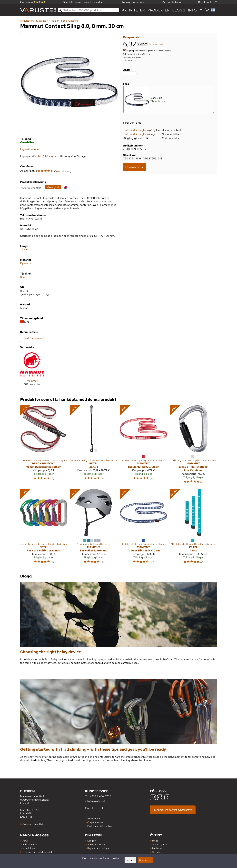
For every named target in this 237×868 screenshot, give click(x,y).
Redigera (130, 860)
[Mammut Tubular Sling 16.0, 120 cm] (143, 528)
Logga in (92, 841)
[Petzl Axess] (193, 528)
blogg (179, 10)
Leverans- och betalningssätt (37, 852)
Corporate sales (95, 822)
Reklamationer (30, 844)
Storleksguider (160, 844)
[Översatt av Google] (31, 187)
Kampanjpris (131, 37)
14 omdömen (63, 171)
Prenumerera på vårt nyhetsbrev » (173, 810)
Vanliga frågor (94, 818)
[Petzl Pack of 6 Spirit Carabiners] (44, 528)
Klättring (42, 21)
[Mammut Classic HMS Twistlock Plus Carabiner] (193, 446)
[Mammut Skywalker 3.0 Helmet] (94, 528)
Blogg (155, 841)
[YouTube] (167, 798)
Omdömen (33, 2)
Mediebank (158, 848)
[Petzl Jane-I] (94, 446)
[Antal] (129, 73)
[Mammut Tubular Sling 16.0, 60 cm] (143, 446)
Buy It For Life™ (207, 2)
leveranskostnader (157, 44)
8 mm (24, 277)
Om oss (156, 852)
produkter (159, 10)
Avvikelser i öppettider (34, 824)
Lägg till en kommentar (34, 338)
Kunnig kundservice (133, 2)
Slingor (74, 21)
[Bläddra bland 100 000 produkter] (89, 10)
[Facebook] (153, 798)
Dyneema (26, 263)
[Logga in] (201, 10)
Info (193, 10)
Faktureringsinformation (100, 826)
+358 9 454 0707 (100, 796)
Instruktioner (29, 848)
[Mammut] (32, 372)
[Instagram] (160, 798)
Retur (25, 841)
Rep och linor (58, 21)
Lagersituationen (30, 149)
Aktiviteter (133, 10)
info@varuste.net (95, 801)
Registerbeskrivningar (98, 848)
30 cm (24, 250)
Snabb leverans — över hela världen (84, 2)
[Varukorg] (207, 10)
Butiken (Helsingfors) (136, 130)
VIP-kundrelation (96, 844)
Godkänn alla (146, 860)
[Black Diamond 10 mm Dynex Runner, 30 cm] (44, 446)
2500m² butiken (171, 2)
